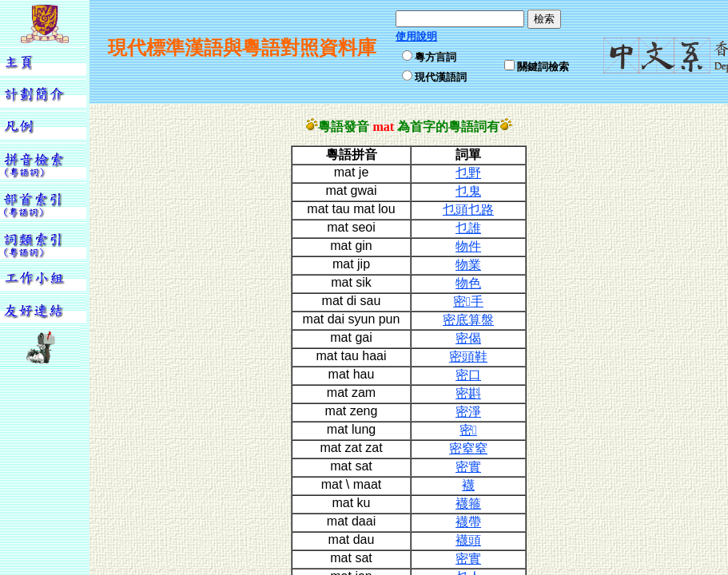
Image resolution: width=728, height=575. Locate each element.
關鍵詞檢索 (543, 67)
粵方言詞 (436, 57)
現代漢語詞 (441, 77)
